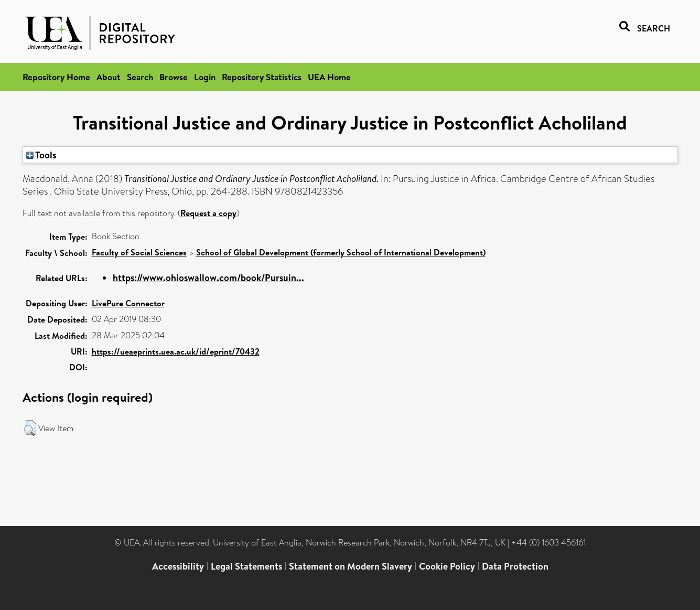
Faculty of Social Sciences (139, 252)
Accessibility (178, 566)
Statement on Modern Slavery (351, 566)
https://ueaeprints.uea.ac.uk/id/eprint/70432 (176, 351)
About (109, 77)
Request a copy (208, 213)
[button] (30, 428)
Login (205, 77)
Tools (41, 155)
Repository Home (56, 77)
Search (140, 77)
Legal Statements (246, 566)
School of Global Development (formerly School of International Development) (341, 252)
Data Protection (515, 566)
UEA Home (329, 77)
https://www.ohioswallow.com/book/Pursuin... (208, 278)
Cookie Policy (447, 566)
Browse (174, 77)
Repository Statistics (262, 77)
